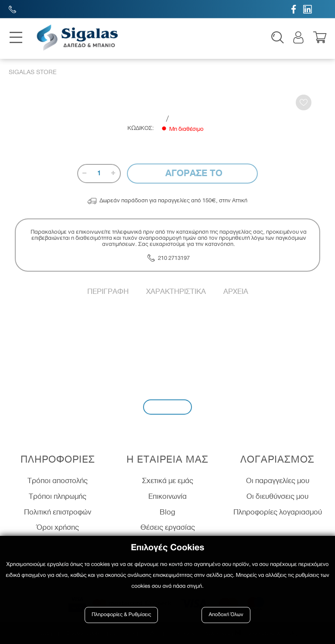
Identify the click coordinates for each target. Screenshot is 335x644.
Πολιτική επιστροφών (58, 512)
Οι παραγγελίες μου (278, 481)
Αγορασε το (193, 174)
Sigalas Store (33, 73)
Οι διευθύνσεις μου (277, 497)
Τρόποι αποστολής (58, 481)
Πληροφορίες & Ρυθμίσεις (121, 615)
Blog (167, 512)
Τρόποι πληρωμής (58, 497)
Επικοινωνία (167, 497)
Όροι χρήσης (58, 528)
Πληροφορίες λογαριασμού (278, 512)
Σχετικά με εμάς (168, 481)
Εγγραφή (167, 407)
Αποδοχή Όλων (226, 615)
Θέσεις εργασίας (168, 528)
